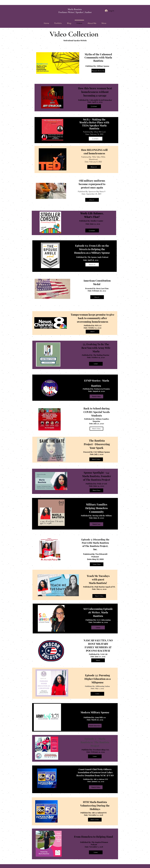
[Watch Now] (96, 490)
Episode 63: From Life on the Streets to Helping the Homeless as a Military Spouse (92, 249)
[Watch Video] (96, 396)
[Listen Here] (97, 564)
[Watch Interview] (95, 726)
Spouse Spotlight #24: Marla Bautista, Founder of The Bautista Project (97, 476)
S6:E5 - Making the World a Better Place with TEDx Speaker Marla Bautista (94, 124)
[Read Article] (98, 71)
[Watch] (94, 167)
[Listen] (94, 106)
